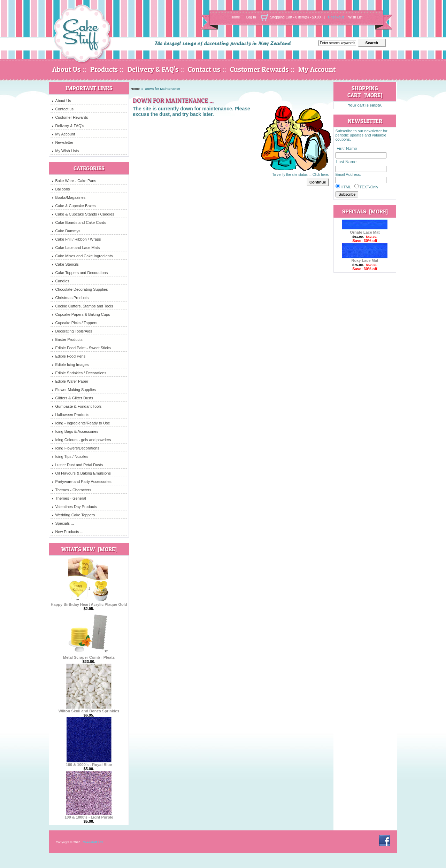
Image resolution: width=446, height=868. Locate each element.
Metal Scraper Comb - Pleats (89, 656)
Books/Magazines (69, 197)
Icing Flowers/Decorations (76, 448)
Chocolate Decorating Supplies (80, 289)
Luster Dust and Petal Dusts (77, 465)
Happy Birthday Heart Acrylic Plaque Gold (89, 603)
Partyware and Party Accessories (82, 482)
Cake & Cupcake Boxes (74, 206)
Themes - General (69, 498)
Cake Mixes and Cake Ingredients (82, 256)
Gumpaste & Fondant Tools (77, 406)
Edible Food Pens (69, 356)
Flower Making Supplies (74, 390)
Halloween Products (71, 415)
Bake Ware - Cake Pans (74, 181)
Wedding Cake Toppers (73, 515)
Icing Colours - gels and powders (81, 440)
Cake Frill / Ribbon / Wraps (76, 239)
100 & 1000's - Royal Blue (89, 763)
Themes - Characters (71, 490)
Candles (60, 281)
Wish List (356, 17)
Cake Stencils (65, 264)
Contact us (204, 69)
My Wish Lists (65, 151)
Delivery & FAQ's (153, 69)
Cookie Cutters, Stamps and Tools (82, 306)
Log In (251, 17)
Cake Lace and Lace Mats (76, 248)
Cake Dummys (66, 231)
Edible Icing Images (70, 365)
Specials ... (63, 523)
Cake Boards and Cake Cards (79, 222)
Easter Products (67, 339)
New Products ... (68, 532)
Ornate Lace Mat (365, 230)
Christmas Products (70, 298)
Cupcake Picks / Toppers (75, 323)
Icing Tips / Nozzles (70, 456)
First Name (347, 149)
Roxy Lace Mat (365, 259)
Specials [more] (365, 211)
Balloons (61, 189)
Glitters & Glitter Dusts (72, 398)
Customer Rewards (259, 69)
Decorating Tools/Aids (72, 331)
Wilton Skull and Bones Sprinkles (89, 709)
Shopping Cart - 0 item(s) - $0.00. (296, 17)
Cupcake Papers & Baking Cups (81, 314)
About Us (66, 69)
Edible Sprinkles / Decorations (79, 373)
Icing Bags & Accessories (75, 431)
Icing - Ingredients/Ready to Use (81, 423)
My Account (317, 69)
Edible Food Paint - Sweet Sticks (81, 348)
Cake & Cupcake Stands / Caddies (83, 214)
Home (235, 17)
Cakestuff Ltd (93, 842)
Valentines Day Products (74, 507)
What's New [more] (89, 549)
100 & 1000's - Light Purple (89, 815)
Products (104, 69)
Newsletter (63, 142)
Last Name (346, 162)
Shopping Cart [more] (365, 92)
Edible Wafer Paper (70, 381)
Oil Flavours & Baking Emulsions (81, 473)
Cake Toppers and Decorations (80, 273)
